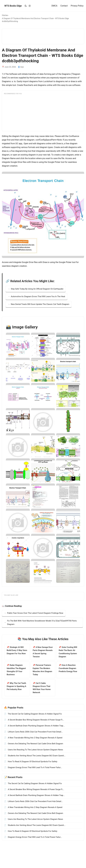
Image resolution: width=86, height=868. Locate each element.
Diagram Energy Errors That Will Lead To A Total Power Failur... (35, 767)
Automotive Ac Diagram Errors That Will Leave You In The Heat (38, 296)
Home (5, 15)
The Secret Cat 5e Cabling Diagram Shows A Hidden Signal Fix (35, 714)
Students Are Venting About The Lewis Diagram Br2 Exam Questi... (36, 756)
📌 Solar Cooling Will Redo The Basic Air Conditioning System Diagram (68, 652)
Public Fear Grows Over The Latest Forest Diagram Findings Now (35, 613)
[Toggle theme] (28, 6)
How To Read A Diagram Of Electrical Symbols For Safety (32, 762)
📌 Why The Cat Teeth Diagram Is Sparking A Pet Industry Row (16, 686)
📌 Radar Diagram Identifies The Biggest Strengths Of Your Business (16, 670)
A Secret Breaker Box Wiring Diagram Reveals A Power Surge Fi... (36, 720)
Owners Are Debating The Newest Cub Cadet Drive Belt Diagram (35, 744)
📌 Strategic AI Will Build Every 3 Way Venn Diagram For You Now (17, 650)
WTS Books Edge (13, 6)
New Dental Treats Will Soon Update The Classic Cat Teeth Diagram (40, 304)
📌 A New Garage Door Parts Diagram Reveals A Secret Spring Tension (43, 652)
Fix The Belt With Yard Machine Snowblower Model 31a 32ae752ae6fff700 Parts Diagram (42, 623)
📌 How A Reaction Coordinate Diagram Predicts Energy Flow (68, 668)
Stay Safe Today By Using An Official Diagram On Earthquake (37, 289)
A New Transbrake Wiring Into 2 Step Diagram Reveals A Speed (35, 738)
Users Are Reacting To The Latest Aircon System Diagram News (35, 750)
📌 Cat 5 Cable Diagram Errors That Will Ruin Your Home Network (42, 688)
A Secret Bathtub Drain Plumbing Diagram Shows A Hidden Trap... (36, 726)
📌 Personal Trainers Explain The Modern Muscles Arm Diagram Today (42, 670)
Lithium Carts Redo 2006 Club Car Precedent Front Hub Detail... (35, 732)
